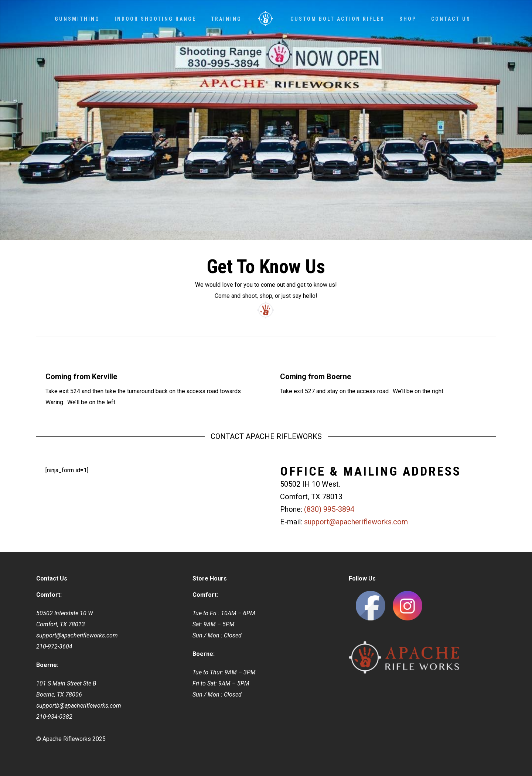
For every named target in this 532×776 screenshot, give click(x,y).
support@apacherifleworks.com (356, 522)
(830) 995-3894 (329, 509)
